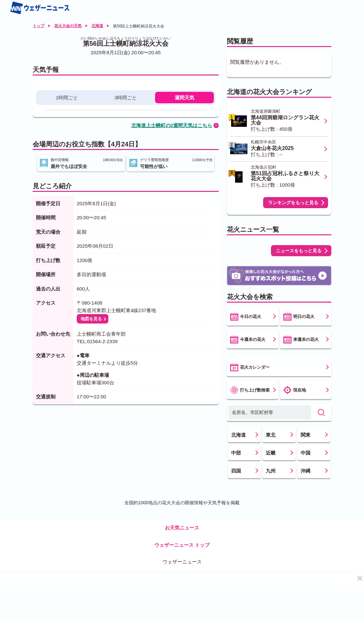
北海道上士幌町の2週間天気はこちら (172, 125)
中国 (306, 453)
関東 (306, 435)
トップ (39, 26)
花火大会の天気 (68, 26)
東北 (271, 435)
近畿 (271, 453)
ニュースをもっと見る (299, 251)
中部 (236, 453)
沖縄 (306, 471)
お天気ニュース (182, 528)
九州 (271, 471)
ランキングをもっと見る (293, 203)
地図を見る (91, 319)
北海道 (97, 26)
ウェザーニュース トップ (182, 545)
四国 (236, 471)
